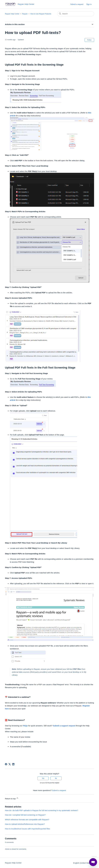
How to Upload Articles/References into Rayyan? (25, 824)
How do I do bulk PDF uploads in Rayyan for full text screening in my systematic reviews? (41, 810)
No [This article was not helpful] (56, 778)
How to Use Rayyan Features (41, 14)
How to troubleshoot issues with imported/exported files (27, 829)
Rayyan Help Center (12, 14)
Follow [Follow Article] (89, 40)
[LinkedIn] (13, 764)
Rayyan (25, 14)
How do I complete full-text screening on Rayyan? (25, 815)
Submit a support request (64, 726)
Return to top (12, 798)
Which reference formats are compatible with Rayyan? (27, 820)
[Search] (76, 14)
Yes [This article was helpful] (43, 778)
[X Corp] (10, 764)
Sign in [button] (89, 4)
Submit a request (77, 4)
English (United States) (84, 863)
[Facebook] (6, 764)
